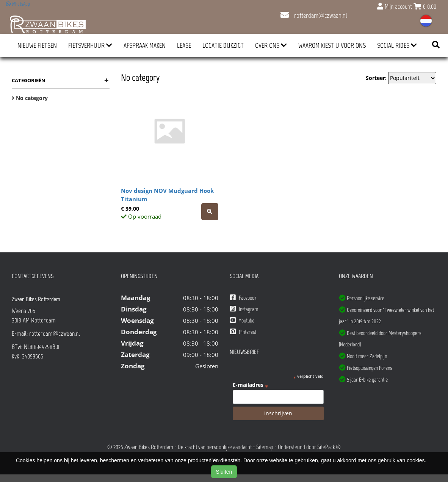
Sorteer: (376, 78)
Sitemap (265, 447)
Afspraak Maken (145, 45)
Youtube (242, 320)
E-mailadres (250, 385)
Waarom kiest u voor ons (332, 45)
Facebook (243, 298)
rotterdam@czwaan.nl (314, 16)
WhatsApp (18, 4)
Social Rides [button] (397, 45)
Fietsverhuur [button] (90, 45)
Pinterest (243, 332)
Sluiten (224, 472)
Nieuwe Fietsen (37, 45)
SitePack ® (329, 447)
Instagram (244, 309)
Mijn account (395, 6)
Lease (184, 45)
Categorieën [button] (60, 80)
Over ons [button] (271, 45)
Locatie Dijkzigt (223, 45)
